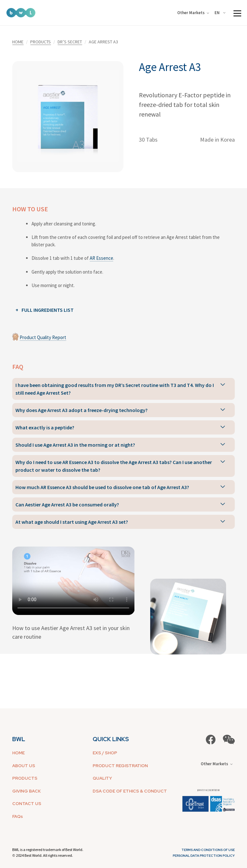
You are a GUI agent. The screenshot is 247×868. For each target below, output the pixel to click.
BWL (19, 739)
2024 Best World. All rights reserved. (45, 855)
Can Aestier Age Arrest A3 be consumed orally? (67, 504)
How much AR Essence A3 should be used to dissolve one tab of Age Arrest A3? (102, 487)
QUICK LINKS (111, 739)
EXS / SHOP (105, 753)
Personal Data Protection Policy (204, 856)
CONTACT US (27, 804)
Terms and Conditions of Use (208, 850)
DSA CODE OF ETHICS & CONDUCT (130, 791)
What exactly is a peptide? (45, 427)
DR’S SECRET (70, 42)
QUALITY (102, 778)
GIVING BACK (27, 791)
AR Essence (101, 258)
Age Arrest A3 (170, 67)
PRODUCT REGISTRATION (120, 766)
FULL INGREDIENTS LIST (48, 310)
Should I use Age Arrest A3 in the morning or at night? (75, 445)
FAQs (18, 816)
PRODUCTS (41, 42)
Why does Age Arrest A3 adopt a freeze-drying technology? (82, 410)
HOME (18, 42)
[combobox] (221, 13)
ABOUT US (24, 766)
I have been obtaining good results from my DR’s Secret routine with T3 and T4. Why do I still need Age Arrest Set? (115, 389)
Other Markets (193, 13)
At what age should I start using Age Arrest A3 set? (72, 522)
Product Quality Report (43, 337)
